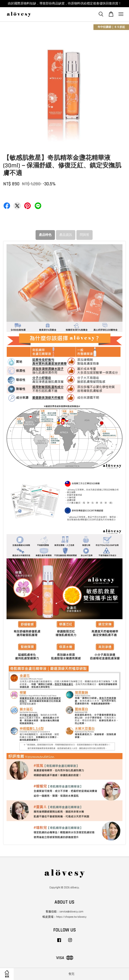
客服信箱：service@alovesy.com (64, 912)
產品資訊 (66, 235)
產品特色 (45, 235)
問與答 (84, 235)
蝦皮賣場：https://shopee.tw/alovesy (64, 917)
